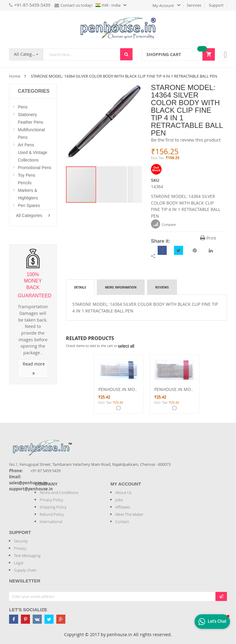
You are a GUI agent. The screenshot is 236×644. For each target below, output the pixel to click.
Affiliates (123, 507)
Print (208, 238)
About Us (123, 492)
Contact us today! (73, 5)
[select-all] (126, 346)
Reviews (162, 287)
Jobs (119, 500)
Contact (122, 522)
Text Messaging (27, 556)
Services (194, 5)
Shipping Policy (53, 507)
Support (216, 5)
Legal (19, 563)
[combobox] (82, 54)
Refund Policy (52, 514)
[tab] (80, 287)
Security (21, 541)
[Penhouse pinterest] (25, 619)
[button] (112, 185)
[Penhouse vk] (37, 619)
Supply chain (25, 570)
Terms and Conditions (59, 492)
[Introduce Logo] (75, 443)
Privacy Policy (51, 500)
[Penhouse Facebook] (14, 619)
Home (15, 76)
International (51, 522)
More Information (121, 287)
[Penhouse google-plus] (61, 619)
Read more (34, 368)
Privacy (20, 548)
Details (80, 287)
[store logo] (118, 28)
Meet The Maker (129, 514)
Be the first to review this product (186, 140)
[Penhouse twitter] (49, 619)
